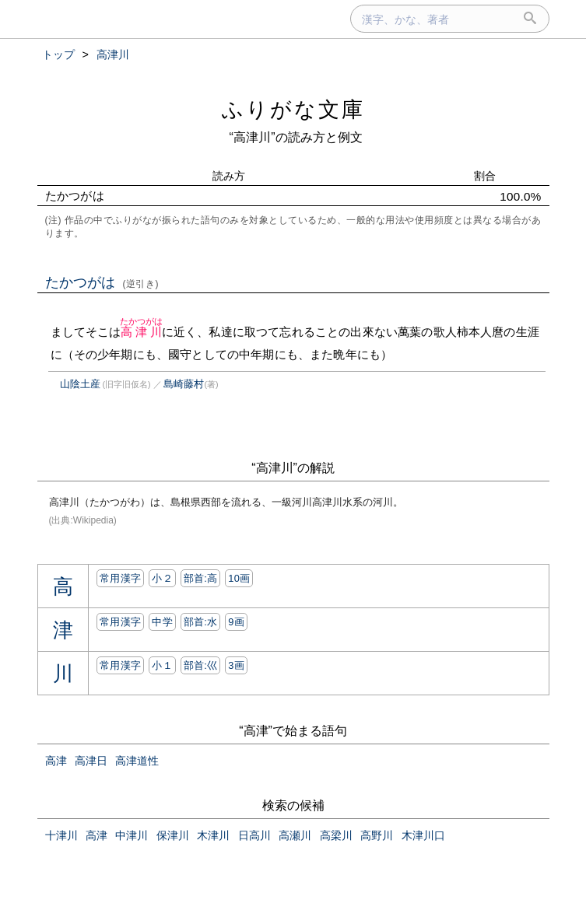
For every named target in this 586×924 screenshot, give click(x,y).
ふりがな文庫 (293, 109)
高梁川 (336, 835)
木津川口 (423, 835)
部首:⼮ (201, 665)
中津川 (132, 835)
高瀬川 (295, 835)
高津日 (91, 761)
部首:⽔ (201, 622)
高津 (56, 761)
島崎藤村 (184, 384)
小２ (162, 578)
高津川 (142, 332)
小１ (162, 665)
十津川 (61, 835)
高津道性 (137, 761)
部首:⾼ (201, 578)
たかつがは (102, 282)
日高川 (254, 835)
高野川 (377, 835)
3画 (236, 665)
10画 (239, 578)
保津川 (173, 835)
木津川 (213, 835)
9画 (236, 622)
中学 (162, 622)
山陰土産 (80, 384)
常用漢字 (120, 578)
